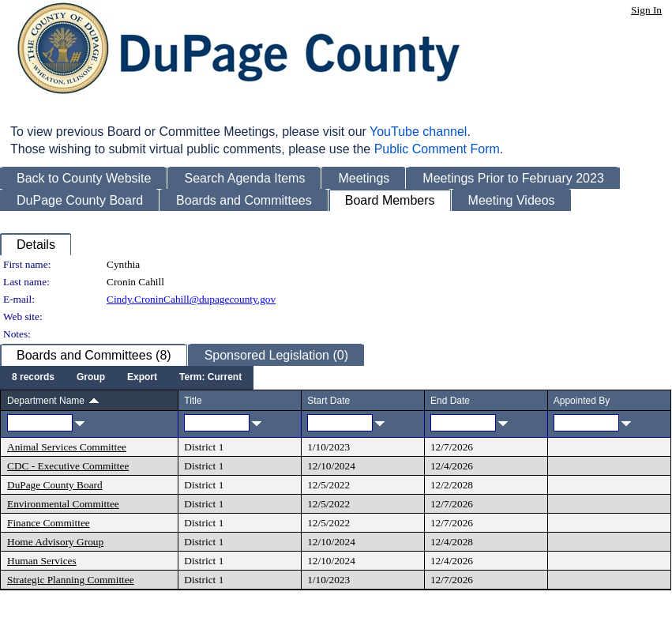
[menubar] (127, 378)
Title (193, 401)
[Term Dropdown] (210, 378)
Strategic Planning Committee (71, 580)
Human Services (42, 561)
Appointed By (582, 401)
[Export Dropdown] (142, 378)
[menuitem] (33, 378)
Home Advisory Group (55, 542)
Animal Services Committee (67, 447)
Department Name (46, 401)
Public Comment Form (437, 149)
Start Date (328, 401)
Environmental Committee (63, 504)
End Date (450, 401)
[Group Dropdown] (91, 378)
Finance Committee (49, 523)
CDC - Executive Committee (68, 466)
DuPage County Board (55, 485)
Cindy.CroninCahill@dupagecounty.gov (191, 299)
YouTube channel (418, 132)
